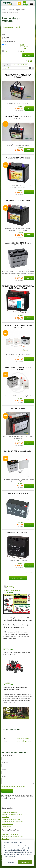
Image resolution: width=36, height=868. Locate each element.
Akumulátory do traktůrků (11, 27)
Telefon (4, 769)
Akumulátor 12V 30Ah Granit (18, 200)
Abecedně (6, 68)
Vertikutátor (6, 817)
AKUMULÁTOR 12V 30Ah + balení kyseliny (18, 327)
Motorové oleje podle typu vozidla (12, 836)
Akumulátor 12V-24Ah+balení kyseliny (18, 244)
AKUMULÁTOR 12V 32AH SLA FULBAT (18, 117)
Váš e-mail (5, 763)
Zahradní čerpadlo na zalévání (12, 819)
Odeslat (7, 791)
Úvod (3, 10)
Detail (29, 109)
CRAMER (7, 683)
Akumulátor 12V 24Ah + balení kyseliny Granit (18, 368)
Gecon (6, 648)
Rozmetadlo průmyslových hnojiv (12, 821)
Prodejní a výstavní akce (12, 590)
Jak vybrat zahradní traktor (10, 834)
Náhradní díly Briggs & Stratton (12, 814)
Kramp (6, 51)
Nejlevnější (16, 65)
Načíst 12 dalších (18, 578)
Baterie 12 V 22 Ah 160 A (18, 533)
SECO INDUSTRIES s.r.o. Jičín (24, 47)
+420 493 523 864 (23, 739)
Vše (5, 45)
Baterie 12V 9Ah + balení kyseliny (18, 451)
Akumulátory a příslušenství (17, 10)
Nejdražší (24, 65)
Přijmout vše (25, 862)
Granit (22, 51)
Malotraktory (6, 839)
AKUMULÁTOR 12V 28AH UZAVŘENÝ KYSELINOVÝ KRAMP (18, 287)
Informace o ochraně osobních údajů (13, 786)
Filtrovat (28, 55)
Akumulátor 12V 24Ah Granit (18, 158)
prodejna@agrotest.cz (24, 741)
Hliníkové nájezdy (8, 824)
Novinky (11, 587)
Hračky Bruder (7, 826)
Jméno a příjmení (7, 756)
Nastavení (11, 862)
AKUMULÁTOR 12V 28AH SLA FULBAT (18, 76)
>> (31, 61)
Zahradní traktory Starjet (10, 812)
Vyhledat (19, 3)
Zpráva (4, 776)
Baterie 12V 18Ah (18, 409)
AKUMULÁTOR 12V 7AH (18, 494)
